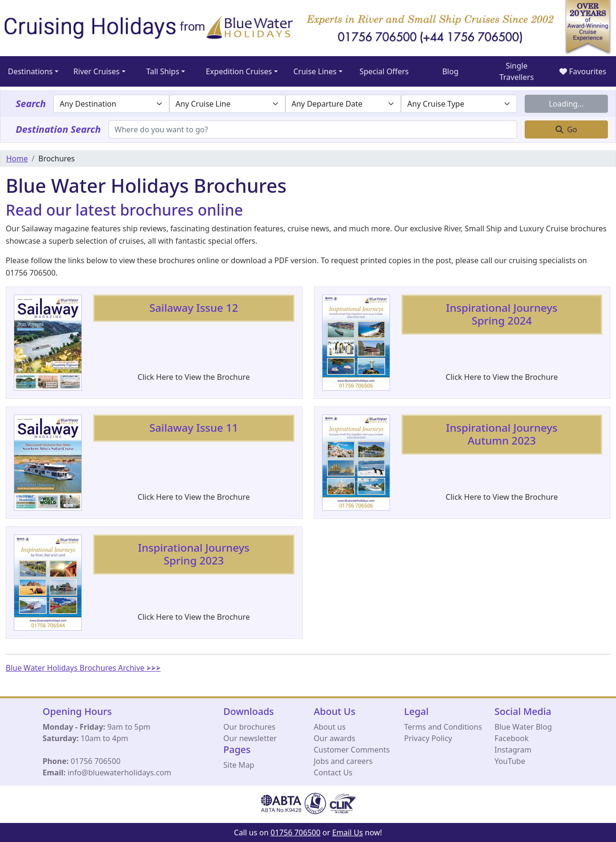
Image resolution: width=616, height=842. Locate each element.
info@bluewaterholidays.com (119, 773)
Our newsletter (250, 738)
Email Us (347, 832)
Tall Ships (163, 71)
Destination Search (58, 129)
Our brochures (249, 727)
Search (31, 104)
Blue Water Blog (523, 727)
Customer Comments (352, 750)
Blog (450, 71)
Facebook (512, 738)
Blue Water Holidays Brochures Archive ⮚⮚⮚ (83, 668)
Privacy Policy (428, 738)
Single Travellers (517, 71)
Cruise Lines (315, 71)
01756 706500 (95, 761)
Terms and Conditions (443, 727)
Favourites (583, 71)
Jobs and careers (343, 761)
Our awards (335, 738)
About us (330, 727)
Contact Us (333, 773)
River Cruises (96, 71)
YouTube (510, 761)
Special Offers (384, 71)
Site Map (239, 765)
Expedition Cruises (239, 71)
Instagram (513, 750)
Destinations (30, 71)
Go (567, 129)
